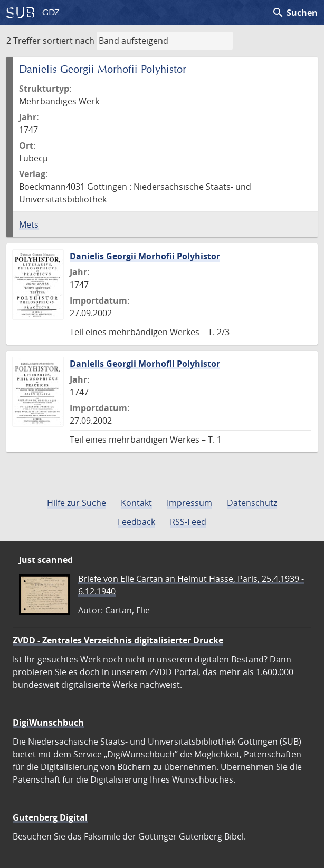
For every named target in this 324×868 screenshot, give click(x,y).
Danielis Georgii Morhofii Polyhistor (145, 256)
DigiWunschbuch (48, 723)
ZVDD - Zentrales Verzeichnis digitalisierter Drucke (118, 640)
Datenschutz (252, 503)
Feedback (136, 522)
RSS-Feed (188, 522)
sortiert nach (69, 41)
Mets (29, 225)
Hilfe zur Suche (77, 503)
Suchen (295, 13)
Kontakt (136, 503)
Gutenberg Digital (50, 817)
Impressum (189, 503)
